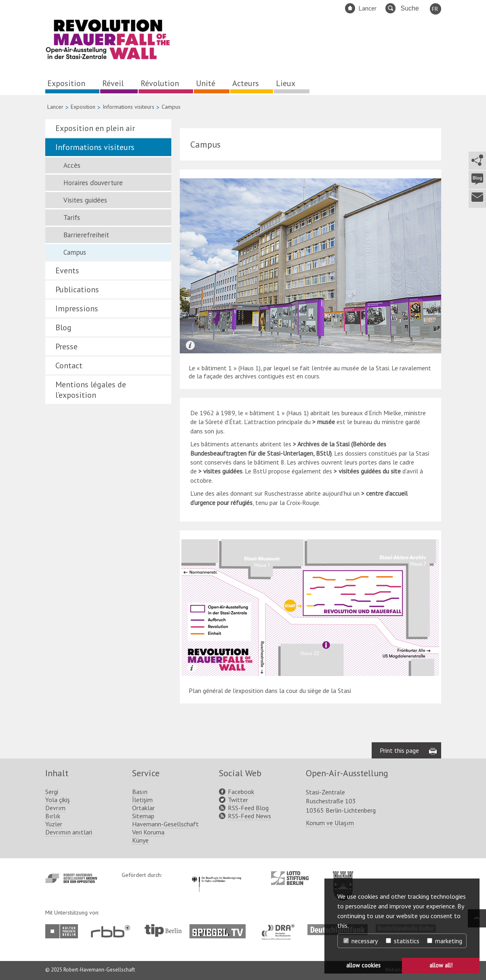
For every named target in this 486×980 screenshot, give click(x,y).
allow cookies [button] (363, 965)
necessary (361, 941)
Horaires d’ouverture (93, 183)
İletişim (142, 800)
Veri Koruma (148, 832)
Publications (77, 289)
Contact (69, 365)
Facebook (241, 792)
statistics (403, 941)
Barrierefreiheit (86, 235)
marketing (445, 941)
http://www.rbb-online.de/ (113, 931)
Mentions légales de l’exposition (91, 390)
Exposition (66, 83)
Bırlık (53, 816)
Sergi (52, 792)
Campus (75, 252)
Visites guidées (85, 200)
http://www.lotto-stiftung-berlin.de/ (290, 878)
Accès (72, 165)
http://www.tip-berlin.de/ (163, 930)
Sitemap (143, 816)
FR (435, 9)
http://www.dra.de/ (281, 928)
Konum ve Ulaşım (330, 823)
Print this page (399, 750)
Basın (140, 792)
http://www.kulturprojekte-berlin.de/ (64, 931)
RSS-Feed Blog (248, 808)
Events (67, 270)
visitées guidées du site (370, 471)
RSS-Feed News (249, 816)
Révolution (160, 83)
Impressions (77, 308)
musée (326, 422)
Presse (66, 346)
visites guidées (223, 471)
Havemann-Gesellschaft (165, 824)
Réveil (113, 83)
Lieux (286, 83)
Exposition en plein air (95, 128)
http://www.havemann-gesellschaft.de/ (71, 878)
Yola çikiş (58, 800)
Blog (63, 327)
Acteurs (246, 83)
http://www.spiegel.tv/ (221, 928)
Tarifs (72, 218)
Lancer (367, 8)
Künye (140, 840)
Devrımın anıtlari (69, 832)
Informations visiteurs (128, 107)
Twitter (238, 800)
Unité (206, 83)
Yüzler (54, 824)
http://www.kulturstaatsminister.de (216, 875)
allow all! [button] (441, 965)
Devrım (55, 808)
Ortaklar (143, 808)
